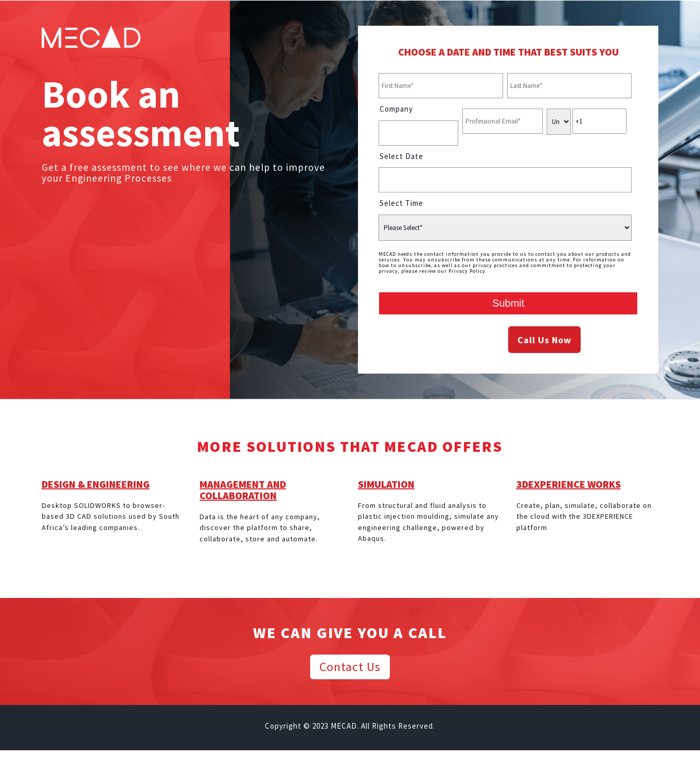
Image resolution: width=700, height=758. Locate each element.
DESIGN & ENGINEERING (96, 484)
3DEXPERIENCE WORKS (569, 484)
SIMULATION (386, 484)
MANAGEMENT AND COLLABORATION (243, 490)
